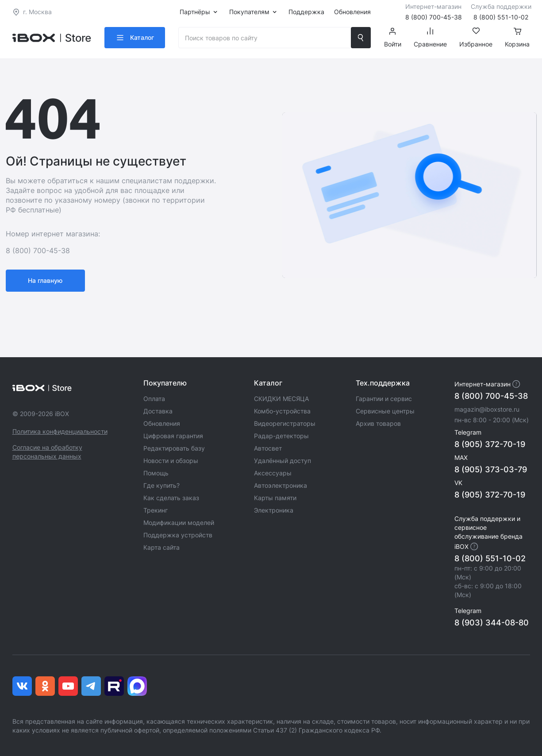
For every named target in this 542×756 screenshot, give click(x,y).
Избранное (476, 38)
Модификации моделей (179, 523)
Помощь (156, 473)
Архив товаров (378, 423)
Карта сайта (161, 547)
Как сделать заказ (171, 498)
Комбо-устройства (282, 411)
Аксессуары (273, 473)
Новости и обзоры (171, 461)
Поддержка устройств (178, 535)
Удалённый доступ (283, 461)
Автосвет (268, 448)
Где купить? (161, 485)
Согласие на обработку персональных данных (47, 452)
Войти (393, 38)
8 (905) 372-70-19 (490, 444)
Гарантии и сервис (384, 399)
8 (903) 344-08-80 (492, 623)
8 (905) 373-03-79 (491, 469)
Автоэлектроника (281, 485)
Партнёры (195, 12)
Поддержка (306, 12)
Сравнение (430, 38)
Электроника (274, 510)
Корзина (517, 38)
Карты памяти (275, 498)
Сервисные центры (385, 411)
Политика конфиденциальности (60, 431)
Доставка (158, 411)
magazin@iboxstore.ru (487, 409)
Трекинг (156, 510)
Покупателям (249, 12)
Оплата (154, 399)
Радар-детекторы (281, 436)
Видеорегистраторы (285, 423)
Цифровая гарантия (173, 436)
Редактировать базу (174, 448)
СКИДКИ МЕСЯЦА (281, 399)
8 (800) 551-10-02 (490, 558)
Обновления (352, 12)
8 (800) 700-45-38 (491, 396)
